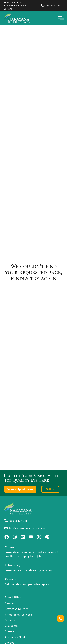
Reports (11, 579)
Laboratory (13, 565)
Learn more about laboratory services (28, 570)
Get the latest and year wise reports (27, 584)
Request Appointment (20, 489)
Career (10, 547)
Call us (50, 489)
